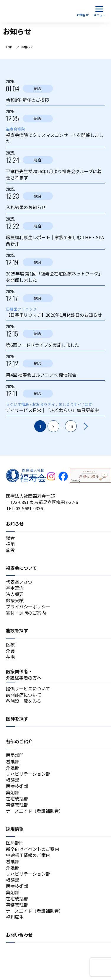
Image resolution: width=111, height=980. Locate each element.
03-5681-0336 (29, 508)
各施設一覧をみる (24, 701)
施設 (10, 550)
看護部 (13, 761)
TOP (9, 47)
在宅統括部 (17, 798)
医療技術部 (17, 786)
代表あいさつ (19, 582)
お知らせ (15, 524)
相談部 (13, 780)
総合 (10, 538)
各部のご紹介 (19, 741)
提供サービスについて (28, 688)
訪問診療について (24, 695)
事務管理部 (17, 805)
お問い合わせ (19, 935)
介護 (10, 651)
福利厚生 (15, 917)
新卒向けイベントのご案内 (32, 849)
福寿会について (21, 568)
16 (71, 426)
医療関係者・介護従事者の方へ (24, 674)
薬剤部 (13, 792)
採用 (10, 544)
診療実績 (15, 600)
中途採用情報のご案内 (28, 855)
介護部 (13, 768)
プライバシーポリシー (28, 606)
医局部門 (15, 755)
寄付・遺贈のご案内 (26, 613)
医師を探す (17, 719)
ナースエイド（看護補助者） (35, 811)
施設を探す (17, 630)
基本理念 (15, 588)
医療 (10, 645)
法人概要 (15, 594)
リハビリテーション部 (28, 774)
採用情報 (15, 829)
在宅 (10, 657)
